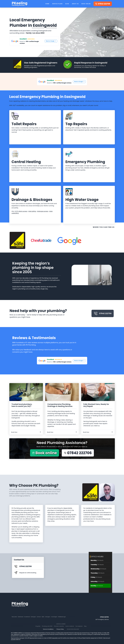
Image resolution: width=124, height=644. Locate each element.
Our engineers (79, 626)
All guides (38, 626)
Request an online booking (28, 573)
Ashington (48, 617)
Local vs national (70, 626)
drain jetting (32, 211)
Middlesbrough (62, 617)
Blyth (43, 617)
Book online (45, 453)
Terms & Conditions (48, 629)
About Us (75, 4)
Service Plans (57, 4)
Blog (67, 4)
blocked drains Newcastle (73, 629)
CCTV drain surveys (21, 211)
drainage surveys (43, 211)
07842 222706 (103, 313)
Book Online (86, 4)
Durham (39, 617)
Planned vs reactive (59, 626)
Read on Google (51, 41)
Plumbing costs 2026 (47, 626)
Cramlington (54, 617)
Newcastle (14, 617)
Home (47, 4)
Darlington (33, 617)
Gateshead (21, 617)
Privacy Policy (60, 629)
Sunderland (27, 617)
